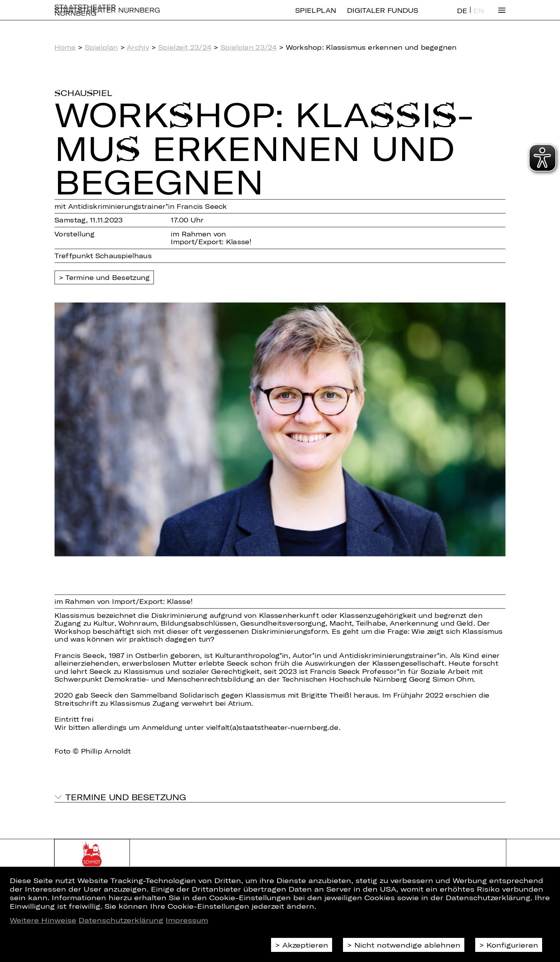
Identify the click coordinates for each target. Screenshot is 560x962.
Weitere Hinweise (43, 920)
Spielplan (316, 17)
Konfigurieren (512, 945)
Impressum (187, 920)
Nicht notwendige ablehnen (407, 945)
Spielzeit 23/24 (185, 47)
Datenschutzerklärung (121, 920)
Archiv (138, 47)
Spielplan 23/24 (249, 47)
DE (462, 17)
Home (65, 47)
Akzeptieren (305, 945)
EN (478, 17)
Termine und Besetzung (108, 278)
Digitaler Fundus (382, 17)
